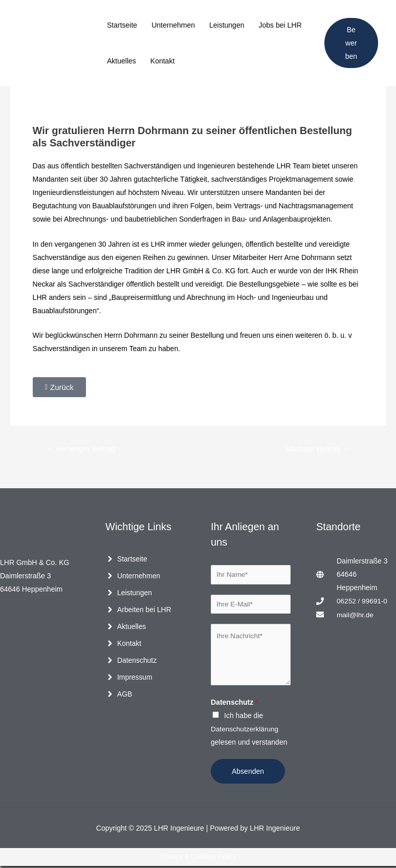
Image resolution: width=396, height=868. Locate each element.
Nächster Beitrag (316, 449)
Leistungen (227, 25)
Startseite (122, 25)
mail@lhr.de (356, 615)
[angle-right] (126, 559)
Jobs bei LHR (280, 25)
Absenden (248, 773)
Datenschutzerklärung (246, 731)
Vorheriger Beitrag (82, 449)
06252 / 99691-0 (363, 601)
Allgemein (47, 100)
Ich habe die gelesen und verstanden (249, 731)
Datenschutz (235, 704)
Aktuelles (122, 61)
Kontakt (162, 61)
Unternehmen (173, 25)
